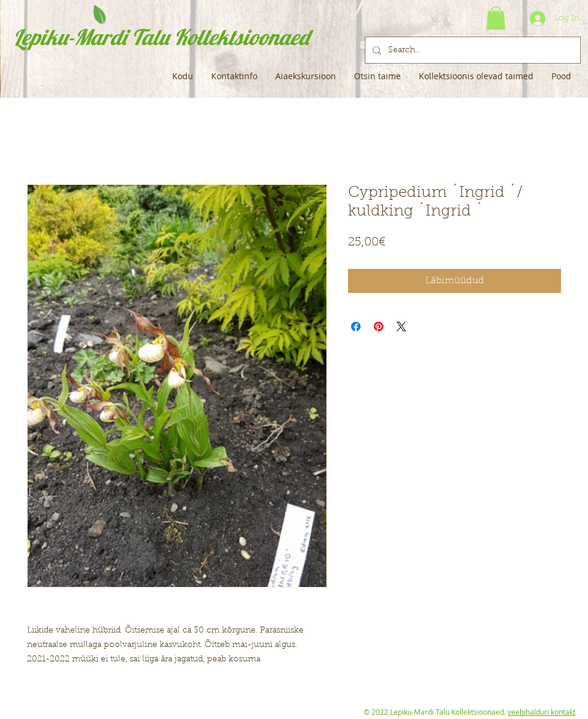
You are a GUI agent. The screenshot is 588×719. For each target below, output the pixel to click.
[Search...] (472, 50)
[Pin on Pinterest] (379, 326)
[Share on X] (401, 326)
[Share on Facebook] (356, 326)
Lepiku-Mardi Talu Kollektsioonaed (161, 37)
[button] (496, 18)
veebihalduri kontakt (541, 712)
